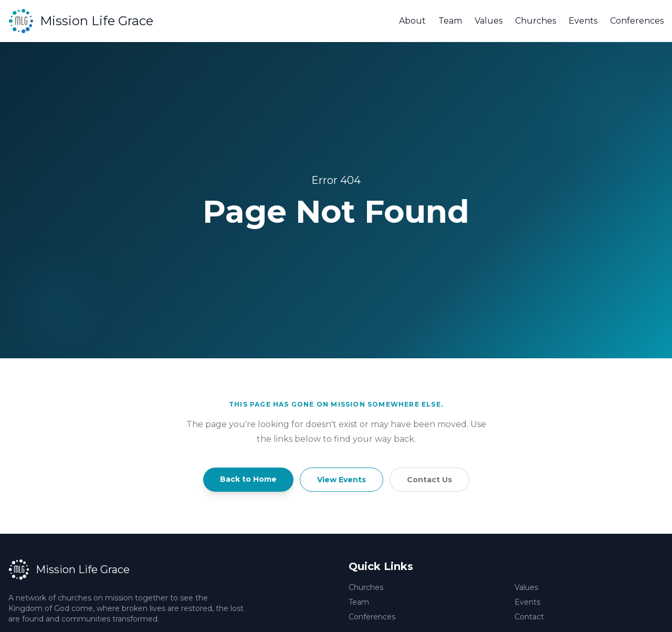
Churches (535, 21)
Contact (529, 617)
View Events (342, 480)
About (412, 21)
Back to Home (248, 479)
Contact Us (429, 480)
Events (583, 21)
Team (450, 21)
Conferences (637, 21)
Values (489, 21)
